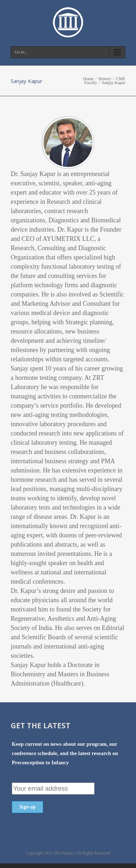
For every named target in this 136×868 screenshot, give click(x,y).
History (105, 79)
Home (88, 79)
